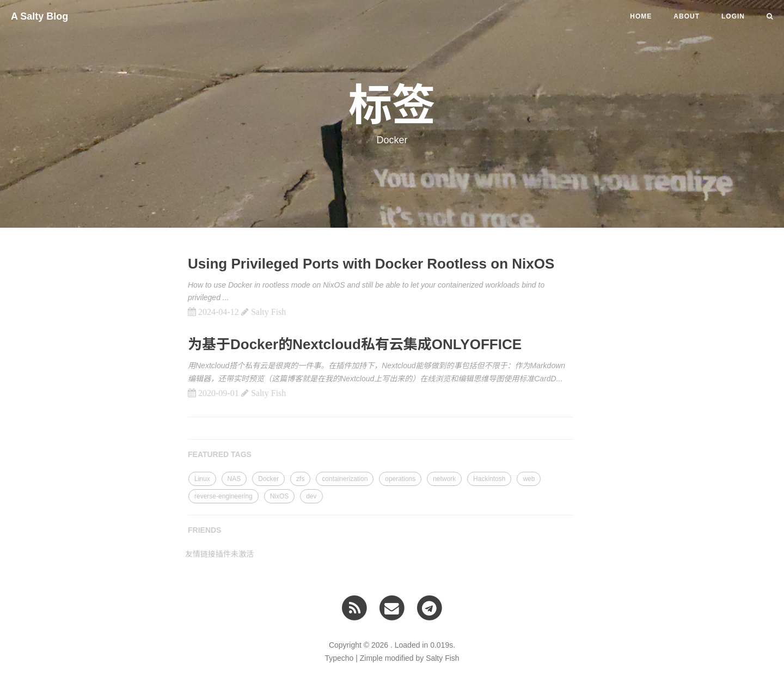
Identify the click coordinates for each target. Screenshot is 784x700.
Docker (268, 479)
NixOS (280, 496)
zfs (300, 479)
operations (400, 479)
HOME (641, 16)
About (687, 16)
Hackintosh (489, 479)
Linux (202, 479)
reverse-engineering (223, 496)
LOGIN (733, 16)
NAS (234, 479)
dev (311, 496)
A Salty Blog (39, 16)
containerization (345, 479)
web (529, 479)
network (444, 479)
